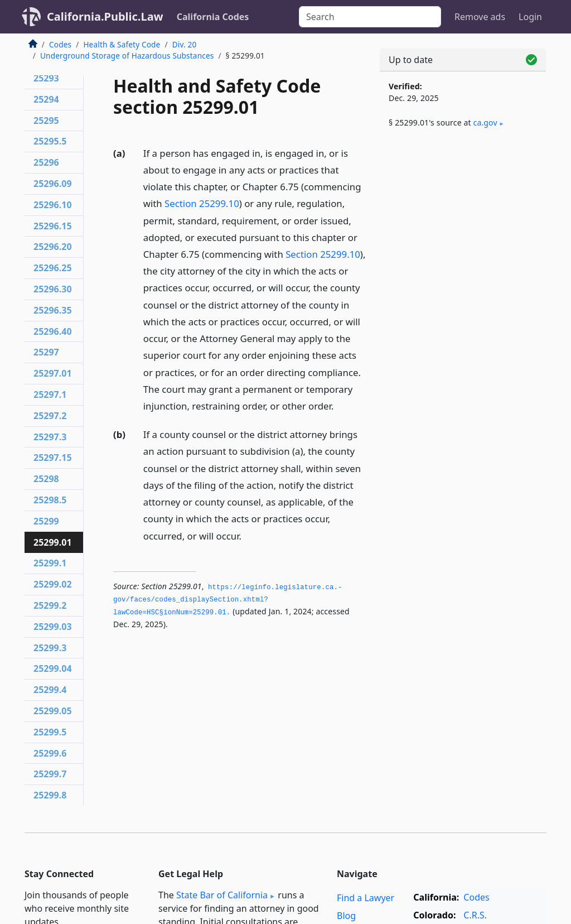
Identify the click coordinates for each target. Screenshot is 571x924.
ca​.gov (485, 122)
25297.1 (50, 394)
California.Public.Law (105, 16)
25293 (46, 78)
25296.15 (53, 226)
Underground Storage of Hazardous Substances (127, 56)
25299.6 (50, 753)
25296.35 (53, 310)
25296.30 (53, 289)
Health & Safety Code (122, 44)
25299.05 (53, 711)
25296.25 (53, 268)
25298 (46, 479)
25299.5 (50, 732)
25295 (46, 121)
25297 (46, 352)
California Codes (213, 17)
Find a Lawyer (366, 898)
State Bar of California (222, 895)
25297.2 (50, 416)
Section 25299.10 (202, 203)
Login (530, 17)
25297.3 (50, 437)
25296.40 (53, 331)
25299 (46, 521)
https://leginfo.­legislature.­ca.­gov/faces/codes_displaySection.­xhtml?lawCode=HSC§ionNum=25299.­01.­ (228, 600)
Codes (60, 44)
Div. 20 (185, 44)
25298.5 (50, 500)
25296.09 (53, 184)
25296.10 (53, 205)
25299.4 (50, 690)
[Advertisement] (463, 224)
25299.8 (50, 795)
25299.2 (50, 605)
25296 (46, 162)
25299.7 (50, 774)
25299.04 (53, 668)
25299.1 (50, 563)
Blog (346, 916)
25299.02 (53, 584)
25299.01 (53, 542)
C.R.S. (475, 915)
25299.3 (50, 648)
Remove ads (480, 17)
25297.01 (53, 373)
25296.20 (53, 247)
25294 (46, 99)
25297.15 (53, 458)
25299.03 (53, 627)
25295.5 (50, 141)
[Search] (370, 17)
